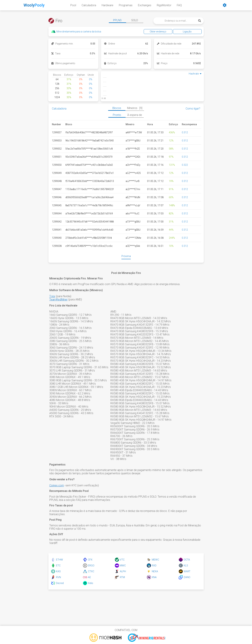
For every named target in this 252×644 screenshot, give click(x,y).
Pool (73, 5)
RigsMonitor (164, 5)
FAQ (179, 5)
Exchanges (145, 5)
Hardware (107, 5)
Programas (126, 5)
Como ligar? (193, 109)
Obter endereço (159, 32)
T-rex (52, 296)
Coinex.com (57, 485)
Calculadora (89, 5)
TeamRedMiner (58, 299)
